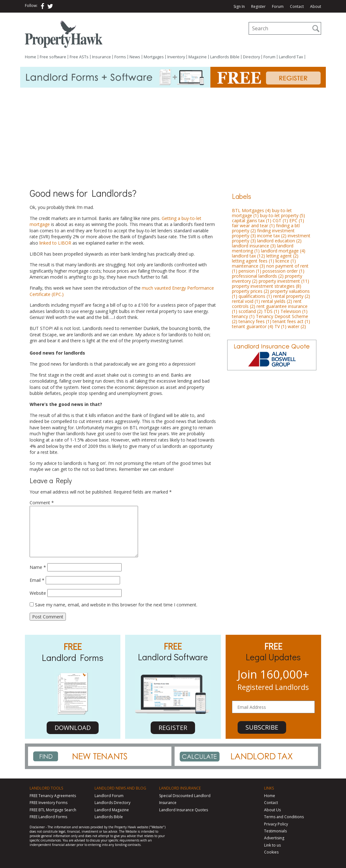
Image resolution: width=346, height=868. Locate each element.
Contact (297, 7)
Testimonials (275, 831)
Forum (278, 7)
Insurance (101, 57)
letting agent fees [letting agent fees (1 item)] (253, 261)
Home (31, 57)
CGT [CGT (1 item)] (280, 220)
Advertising (274, 838)
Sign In (239, 7)
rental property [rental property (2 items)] (292, 296)
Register (258, 7)
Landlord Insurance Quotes (184, 810)
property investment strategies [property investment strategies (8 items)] (267, 286)
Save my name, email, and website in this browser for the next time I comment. (116, 605)
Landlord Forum (109, 796)
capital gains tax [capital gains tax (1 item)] (252, 220)
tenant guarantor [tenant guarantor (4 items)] (253, 326)
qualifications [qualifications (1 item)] (255, 296)
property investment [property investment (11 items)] (284, 281)
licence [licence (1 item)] (286, 261)
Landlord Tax (291, 57)
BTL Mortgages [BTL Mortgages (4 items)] (251, 210)
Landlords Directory (112, 803)
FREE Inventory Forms (49, 803)
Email (37, 580)
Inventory (176, 57)
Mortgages (154, 57)
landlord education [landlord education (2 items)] (279, 241)
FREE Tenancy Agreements (53, 796)
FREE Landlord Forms (48, 817)
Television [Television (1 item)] (294, 311)
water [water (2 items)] (297, 326)
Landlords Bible (225, 57)
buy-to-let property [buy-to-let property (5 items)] (283, 215)
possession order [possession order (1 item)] (283, 271)
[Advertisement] (173, 135)
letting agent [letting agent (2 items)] (282, 256)
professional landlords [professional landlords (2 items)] (258, 276)
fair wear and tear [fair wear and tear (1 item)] (253, 226)
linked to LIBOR (55, 243)
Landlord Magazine (112, 810)
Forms (120, 57)
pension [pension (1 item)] (250, 271)
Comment (42, 503)
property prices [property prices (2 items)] (251, 291)
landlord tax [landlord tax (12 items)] (248, 256)
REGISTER (173, 728)
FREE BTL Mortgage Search (53, 810)
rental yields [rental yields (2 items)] (277, 301)
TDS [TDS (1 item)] (271, 311)
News (135, 57)
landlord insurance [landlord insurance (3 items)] (254, 246)
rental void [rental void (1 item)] (246, 301)
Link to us (272, 845)
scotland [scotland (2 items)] (251, 311)
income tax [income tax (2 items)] (272, 236)
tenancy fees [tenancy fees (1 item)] (255, 321)
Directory (251, 57)
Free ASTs (79, 57)
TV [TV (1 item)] (280, 326)
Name (38, 567)
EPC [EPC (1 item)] (297, 220)
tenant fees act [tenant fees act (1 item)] (291, 321)
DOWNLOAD (73, 728)
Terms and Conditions (284, 817)
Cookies (271, 852)
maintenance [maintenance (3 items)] (248, 266)
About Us (272, 810)
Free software (53, 57)
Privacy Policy (276, 824)
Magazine (198, 57)
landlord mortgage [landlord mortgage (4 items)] (283, 251)
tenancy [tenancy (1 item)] (243, 316)
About (316, 7)
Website (38, 593)
